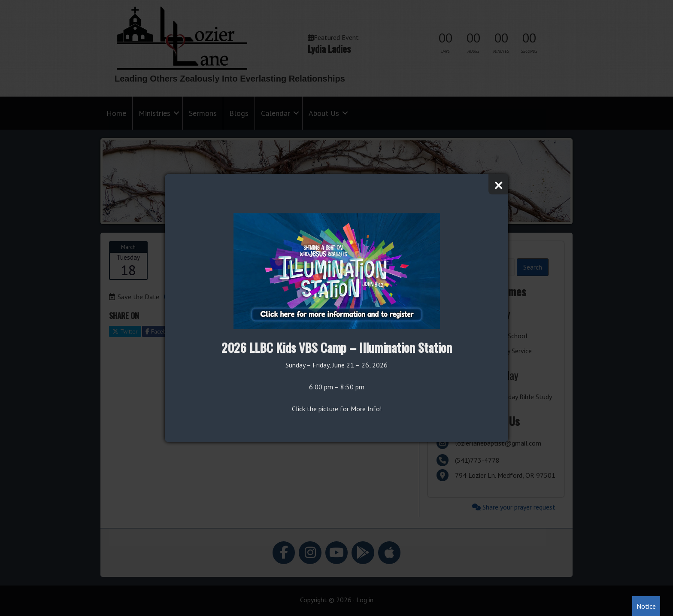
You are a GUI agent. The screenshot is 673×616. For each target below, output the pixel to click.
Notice (646, 606)
